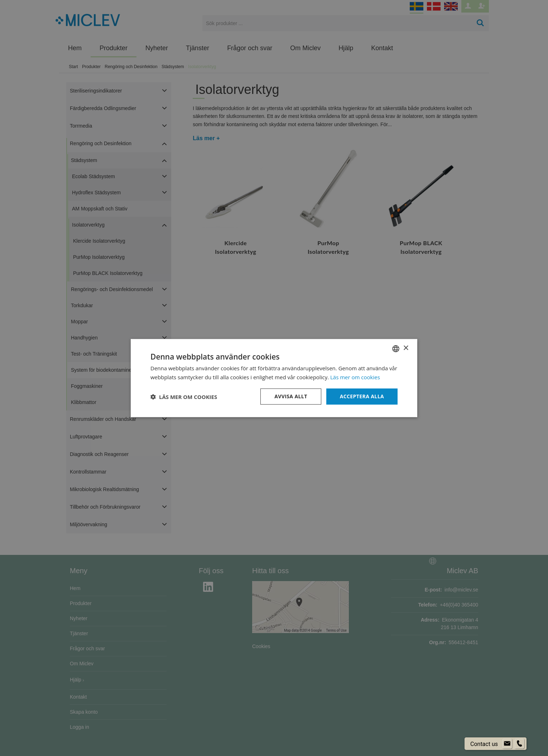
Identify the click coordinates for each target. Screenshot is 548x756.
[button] (184, 396)
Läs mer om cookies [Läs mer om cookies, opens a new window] (355, 377)
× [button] (406, 348)
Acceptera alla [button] (362, 396)
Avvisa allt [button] (291, 396)
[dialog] (274, 378)
